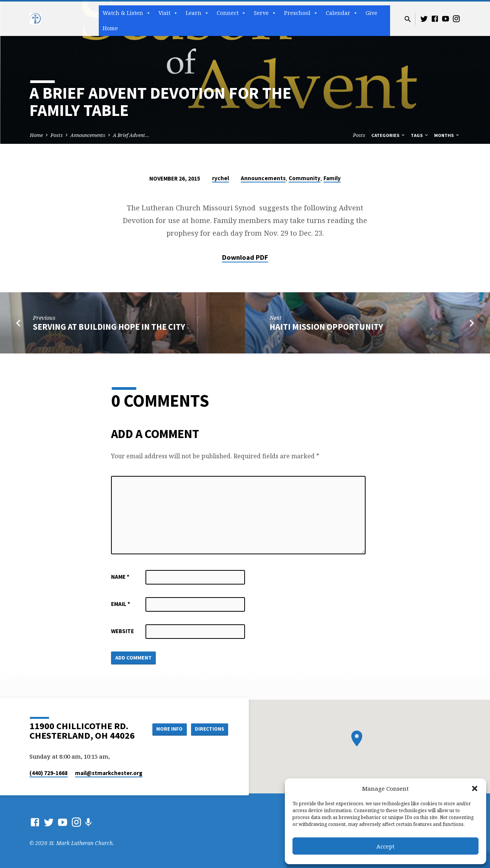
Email (121, 604)
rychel (220, 178)
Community (305, 178)
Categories (389, 135)
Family (332, 178)
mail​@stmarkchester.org (109, 773)
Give (372, 13)
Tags (420, 135)
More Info (166, 729)
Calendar (342, 13)
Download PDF (245, 257)
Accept (385, 846)
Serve (265, 13)
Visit (168, 13)
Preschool (301, 13)
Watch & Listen (127, 13)
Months (447, 135)
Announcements (88, 135)
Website (122, 631)
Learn (197, 13)
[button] (475, 788)
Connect (231, 13)
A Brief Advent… (131, 135)
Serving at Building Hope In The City (109, 327)
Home (110, 28)
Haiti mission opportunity (326, 327)
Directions (209, 729)
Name (120, 577)
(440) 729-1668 (49, 773)
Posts (57, 135)
